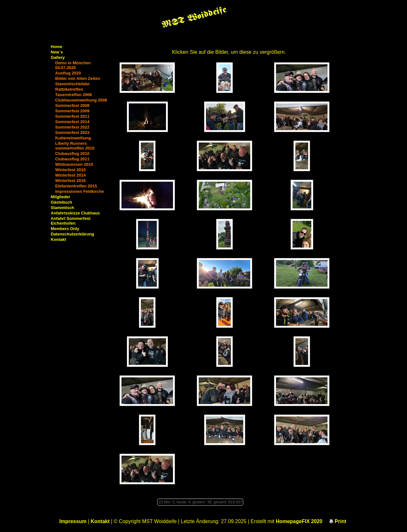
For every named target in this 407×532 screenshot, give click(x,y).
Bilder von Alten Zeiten (78, 78)
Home (57, 47)
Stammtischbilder (73, 84)
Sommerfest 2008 (72, 105)
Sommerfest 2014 (72, 122)
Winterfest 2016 (71, 181)
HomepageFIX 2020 (299, 521)
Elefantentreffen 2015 (76, 186)
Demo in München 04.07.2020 (73, 65)
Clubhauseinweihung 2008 (81, 100)
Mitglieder (61, 197)
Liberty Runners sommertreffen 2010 (75, 146)
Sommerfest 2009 (72, 111)
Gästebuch (62, 202)
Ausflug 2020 (68, 73)
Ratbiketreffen (69, 89)
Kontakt (59, 239)
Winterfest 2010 (71, 170)
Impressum (73, 521)
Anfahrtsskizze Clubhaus (76, 213)
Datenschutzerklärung (73, 234)
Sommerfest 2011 (72, 116)
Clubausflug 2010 (72, 154)
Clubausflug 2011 (72, 159)
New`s (57, 52)
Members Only (65, 229)
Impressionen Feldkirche (80, 191)
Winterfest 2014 (71, 175)
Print (338, 521)
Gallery (58, 57)
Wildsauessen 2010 (74, 164)
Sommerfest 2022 (72, 127)
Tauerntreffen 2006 (74, 95)
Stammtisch (63, 208)
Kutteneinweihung (73, 138)
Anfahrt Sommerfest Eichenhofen (71, 221)
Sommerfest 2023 (72, 133)
